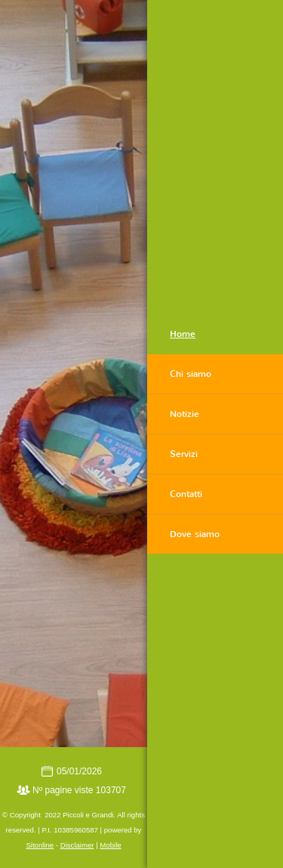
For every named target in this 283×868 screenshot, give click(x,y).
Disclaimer (77, 845)
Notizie (185, 414)
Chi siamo (191, 374)
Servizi (184, 454)
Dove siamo (195, 534)
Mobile (110, 845)
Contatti (186, 494)
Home (183, 334)
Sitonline (40, 845)
